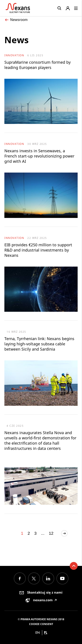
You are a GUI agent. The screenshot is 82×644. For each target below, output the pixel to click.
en (38, 633)
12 (51, 533)
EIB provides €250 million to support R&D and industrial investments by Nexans (38, 250)
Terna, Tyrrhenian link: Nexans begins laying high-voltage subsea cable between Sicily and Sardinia (39, 344)
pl (46, 633)
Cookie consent (41, 624)
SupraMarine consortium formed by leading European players (38, 65)
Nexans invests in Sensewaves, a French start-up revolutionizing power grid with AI (39, 156)
